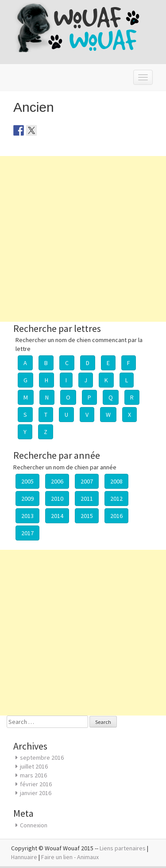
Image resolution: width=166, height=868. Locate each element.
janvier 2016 (36, 793)
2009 (27, 499)
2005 (27, 481)
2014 (57, 516)
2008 (116, 481)
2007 (87, 481)
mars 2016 (33, 775)
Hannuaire (24, 857)
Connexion (34, 825)
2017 (27, 533)
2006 (57, 481)
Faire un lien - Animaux (70, 857)
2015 (87, 516)
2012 (116, 499)
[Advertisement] (83, 239)
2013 (27, 516)
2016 (116, 516)
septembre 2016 (42, 758)
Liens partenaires (123, 848)
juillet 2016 (34, 766)
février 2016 (36, 784)
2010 (57, 499)
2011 (87, 499)
